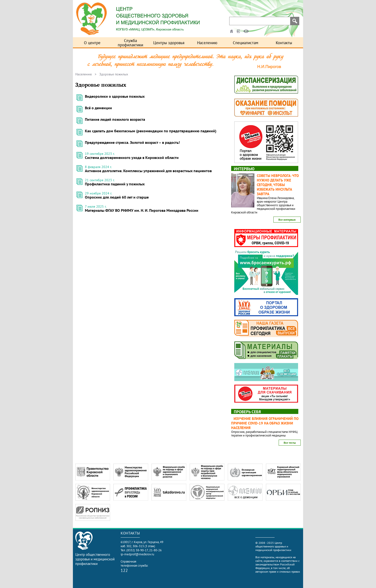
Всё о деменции (98, 108)
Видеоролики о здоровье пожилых (115, 96)
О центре (92, 43)
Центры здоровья (169, 43)
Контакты (284, 43)
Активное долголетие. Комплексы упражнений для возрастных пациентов (148, 171)
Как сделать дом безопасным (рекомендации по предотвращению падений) (151, 131)
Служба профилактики (130, 43)
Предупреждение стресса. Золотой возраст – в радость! (132, 142)
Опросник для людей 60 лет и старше (117, 197)
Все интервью (287, 220)
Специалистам (246, 43)
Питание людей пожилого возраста (115, 119)
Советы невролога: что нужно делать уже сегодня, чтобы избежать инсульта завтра (278, 185)
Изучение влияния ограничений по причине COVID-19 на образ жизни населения (265, 423)
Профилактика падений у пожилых (115, 184)
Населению (207, 43)
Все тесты (290, 443)
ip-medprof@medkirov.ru (137, 554)
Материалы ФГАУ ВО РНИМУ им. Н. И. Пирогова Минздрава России (142, 210)
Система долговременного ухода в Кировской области (132, 158)
